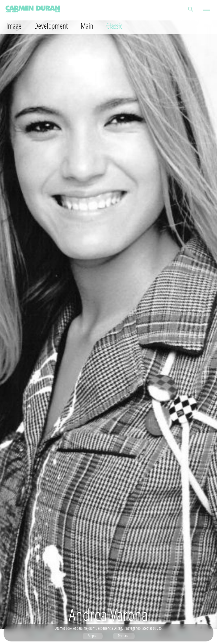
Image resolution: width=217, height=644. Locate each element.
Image (14, 26)
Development (51, 26)
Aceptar (93, 636)
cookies (71, 628)
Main (87, 26)
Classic (114, 26)
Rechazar (124, 636)
